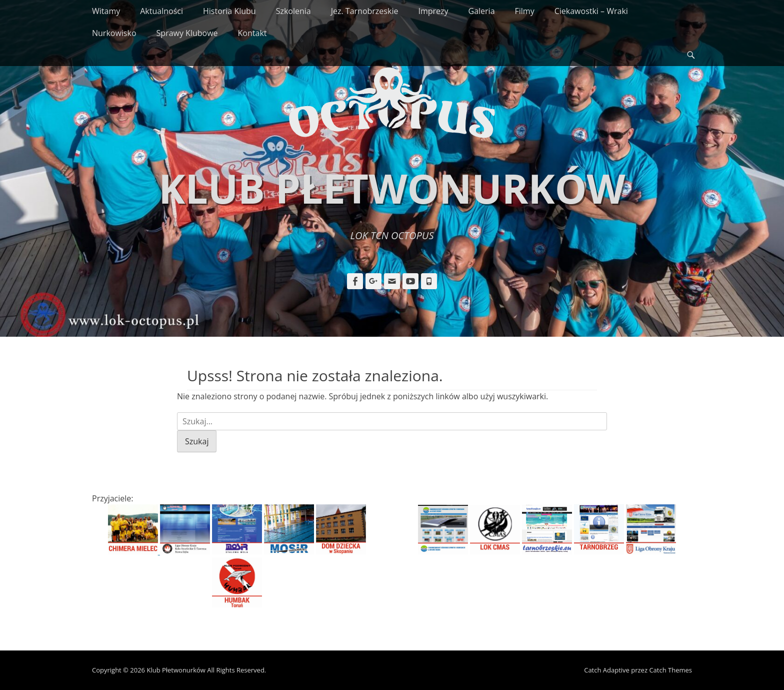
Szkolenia (293, 11)
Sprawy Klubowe (187, 33)
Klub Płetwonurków (392, 188)
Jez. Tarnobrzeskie (365, 11)
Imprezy (433, 11)
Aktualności (161, 11)
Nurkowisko (114, 33)
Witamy (106, 11)
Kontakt (252, 33)
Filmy (525, 11)
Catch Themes (670, 670)
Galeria (482, 11)
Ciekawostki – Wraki (591, 11)
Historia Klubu (229, 11)
